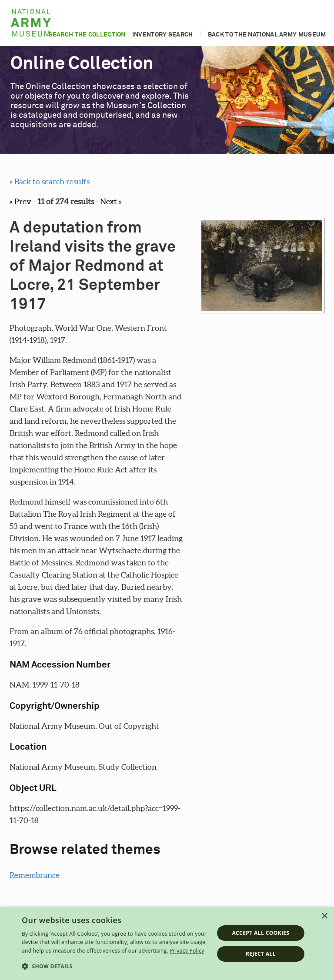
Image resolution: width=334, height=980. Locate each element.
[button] (115, 967)
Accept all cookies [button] (261, 933)
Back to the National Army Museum (267, 35)
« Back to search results (50, 181)
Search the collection (87, 35)
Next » (111, 201)
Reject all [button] (261, 954)
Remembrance (35, 875)
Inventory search (163, 35)
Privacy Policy (187, 951)
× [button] (324, 916)
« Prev (20, 201)
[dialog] (167, 943)
